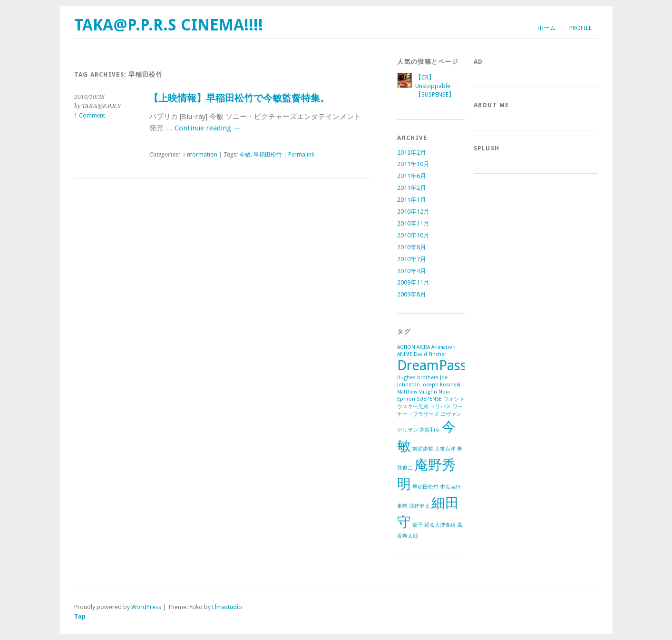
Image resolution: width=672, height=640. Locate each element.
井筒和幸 (430, 430)
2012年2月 (412, 153)
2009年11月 (413, 282)
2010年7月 (412, 259)
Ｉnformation (199, 155)
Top (80, 616)
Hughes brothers (418, 378)
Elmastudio (227, 607)
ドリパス (440, 407)
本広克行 (450, 487)
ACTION (406, 347)
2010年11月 (413, 223)
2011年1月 (412, 200)
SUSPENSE (429, 399)
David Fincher (430, 354)
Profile (580, 28)
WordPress (146, 607)
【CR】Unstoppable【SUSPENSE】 (435, 86)
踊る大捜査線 (440, 525)
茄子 (418, 525)
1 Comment (90, 116)
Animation (443, 347)
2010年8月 (412, 247)
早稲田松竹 (268, 155)
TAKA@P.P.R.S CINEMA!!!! (169, 25)
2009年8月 (412, 294)
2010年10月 (413, 235)
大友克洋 (445, 449)
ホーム (547, 28)
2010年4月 (412, 271)
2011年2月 (412, 188)
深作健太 (419, 506)
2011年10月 (413, 164)
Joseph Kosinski (441, 385)
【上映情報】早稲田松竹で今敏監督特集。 (239, 98)
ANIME (405, 354)
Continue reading (207, 128)
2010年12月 (413, 212)
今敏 (245, 155)
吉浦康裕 (423, 449)
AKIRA (423, 347)
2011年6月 (412, 176)
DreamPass (432, 365)
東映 (402, 506)
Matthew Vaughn (417, 392)
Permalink (301, 155)
